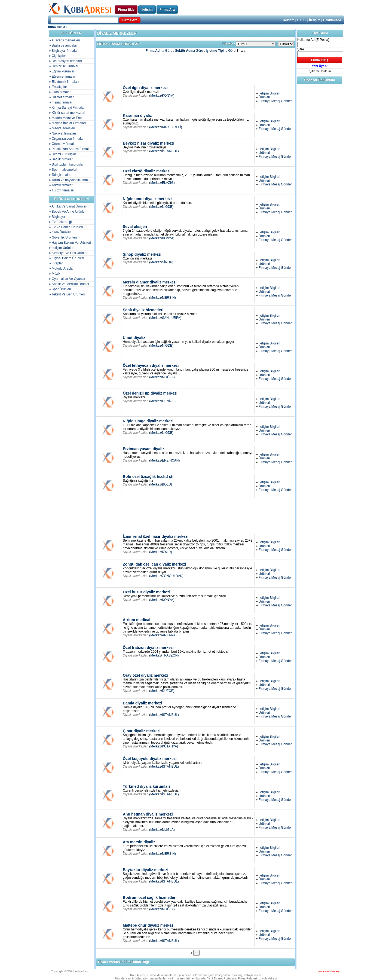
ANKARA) (169, 635)
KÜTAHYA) (170, 746)
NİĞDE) (168, 207)
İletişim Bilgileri (269, 93)
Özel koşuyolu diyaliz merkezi (150, 759)
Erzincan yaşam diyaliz (144, 449)
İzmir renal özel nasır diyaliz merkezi (156, 536)
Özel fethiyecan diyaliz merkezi (151, 365)
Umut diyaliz (134, 338)
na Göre (159, 51)
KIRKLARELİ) (172, 127)
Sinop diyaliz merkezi (142, 254)
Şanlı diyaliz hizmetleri (143, 310)
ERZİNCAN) (171, 460)
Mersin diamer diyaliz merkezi (150, 282)
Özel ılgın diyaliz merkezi (145, 88)
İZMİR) (167, 552)
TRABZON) (170, 655)
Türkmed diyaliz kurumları (146, 786)
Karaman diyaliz (137, 115)
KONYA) (168, 96)
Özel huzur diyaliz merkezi (146, 592)
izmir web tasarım (330, 971)
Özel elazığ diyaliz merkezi (147, 171)
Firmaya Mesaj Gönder (275, 101)
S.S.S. (302, 20)
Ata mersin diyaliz (139, 842)
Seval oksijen (135, 227)
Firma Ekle (126, 10)
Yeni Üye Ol (320, 66)
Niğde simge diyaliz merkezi (148, 421)
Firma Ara (167, 10)
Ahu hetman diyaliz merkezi (148, 814)
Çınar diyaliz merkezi (142, 731)
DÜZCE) (168, 691)
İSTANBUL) (170, 151)
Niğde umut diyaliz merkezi (147, 199)
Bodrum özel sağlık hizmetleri (150, 897)
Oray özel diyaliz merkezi (145, 675)
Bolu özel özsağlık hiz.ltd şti (148, 477)
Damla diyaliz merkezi (143, 703)
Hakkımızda (332, 20)
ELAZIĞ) (168, 183)
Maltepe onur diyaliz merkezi (149, 925)
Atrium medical (137, 620)
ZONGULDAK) (173, 576)
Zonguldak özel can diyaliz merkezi (154, 564)
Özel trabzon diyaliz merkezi (148, 648)
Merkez (156, 96)
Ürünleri (264, 97)
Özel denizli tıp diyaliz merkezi (150, 393)
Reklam (289, 20)
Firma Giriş (319, 60)
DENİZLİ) (169, 401)
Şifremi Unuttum (320, 71)
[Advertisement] (195, 69)
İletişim (147, 10)
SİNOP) (168, 262)
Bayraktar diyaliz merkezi (146, 870)
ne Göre (221, 51)
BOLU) (167, 484)
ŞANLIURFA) (172, 318)
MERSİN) (169, 298)
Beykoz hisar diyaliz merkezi (148, 143)
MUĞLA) (168, 377)
